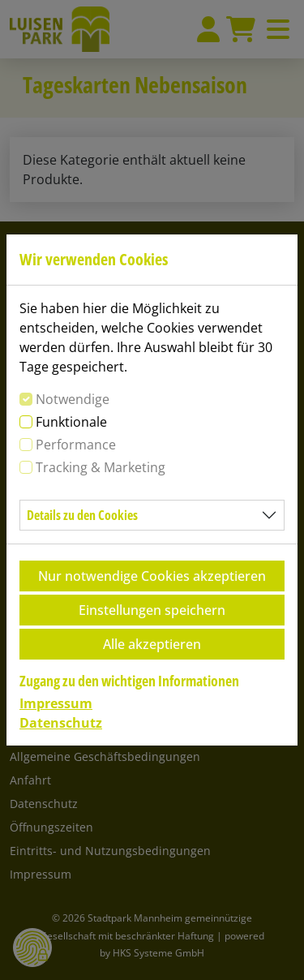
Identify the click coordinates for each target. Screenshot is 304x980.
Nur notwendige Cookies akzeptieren (152, 576)
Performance (76, 445)
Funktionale (71, 422)
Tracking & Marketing (101, 467)
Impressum (56, 703)
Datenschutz (61, 723)
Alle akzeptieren (152, 644)
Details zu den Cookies (82, 515)
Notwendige (73, 399)
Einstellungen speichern (152, 610)
